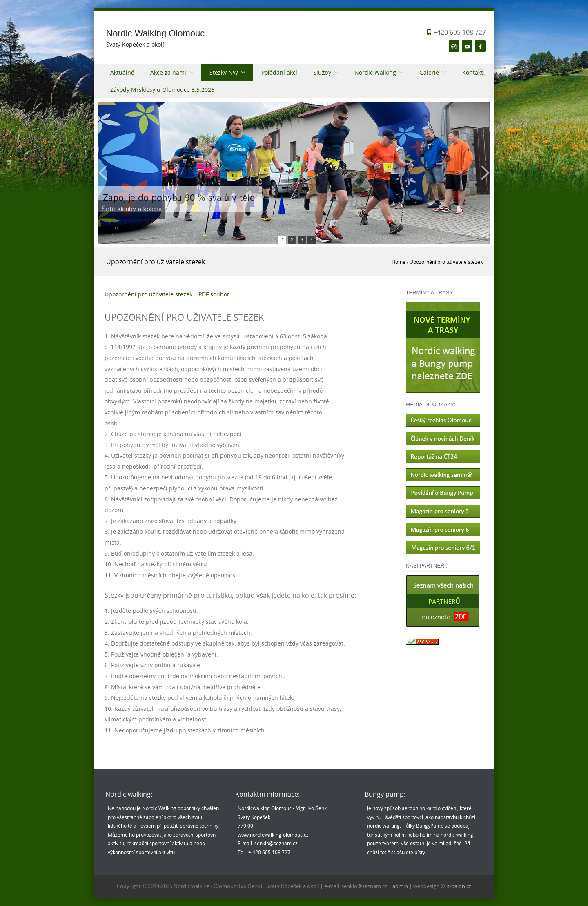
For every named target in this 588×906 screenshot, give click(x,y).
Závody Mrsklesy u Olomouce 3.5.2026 (162, 90)
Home (399, 262)
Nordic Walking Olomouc (155, 33)
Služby (322, 72)
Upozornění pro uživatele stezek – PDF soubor (167, 294)
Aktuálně (122, 72)
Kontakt (473, 72)
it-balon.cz (459, 886)
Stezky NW (224, 72)
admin (401, 886)
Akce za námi (168, 72)
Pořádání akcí (280, 72)
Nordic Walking (375, 72)
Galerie (429, 72)
